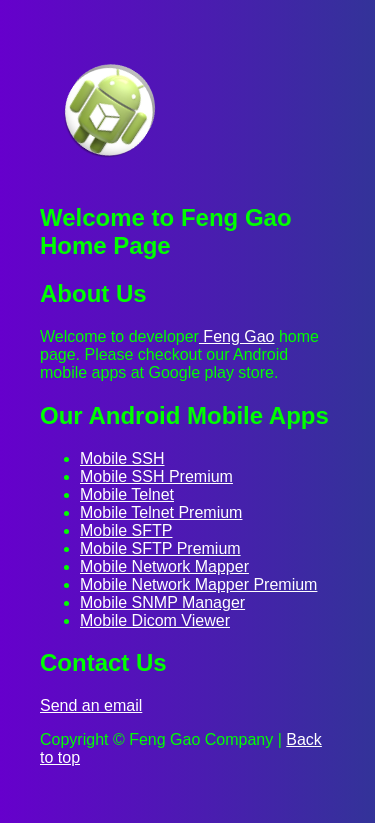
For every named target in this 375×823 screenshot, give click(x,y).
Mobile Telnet (127, 494)
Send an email (91, 705)
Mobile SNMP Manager (162, 602)
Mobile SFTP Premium (160, 548)
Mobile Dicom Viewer (155, 620)
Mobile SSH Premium (156, 476)
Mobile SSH (122, 458)
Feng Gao (237, 336)
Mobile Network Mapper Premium (198, 584)
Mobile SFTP (126, 530)
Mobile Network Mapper (164, 566)
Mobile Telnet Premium (161, 512)
